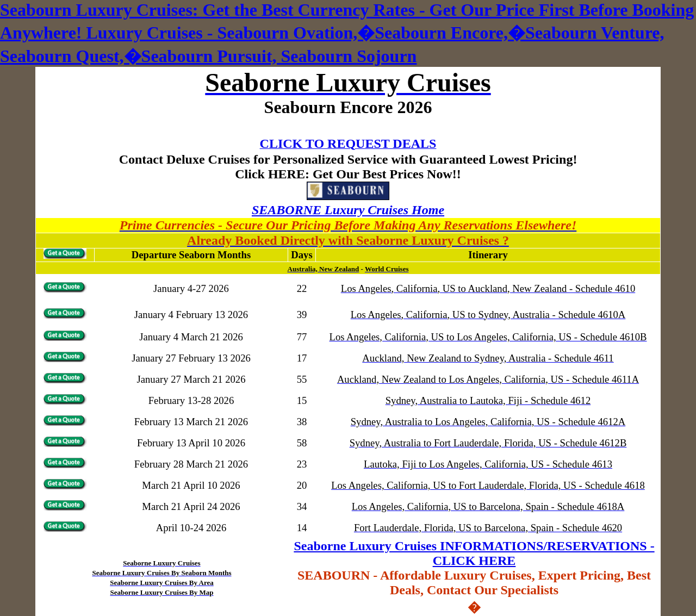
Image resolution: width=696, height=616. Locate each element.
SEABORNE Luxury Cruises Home (348, 210)
